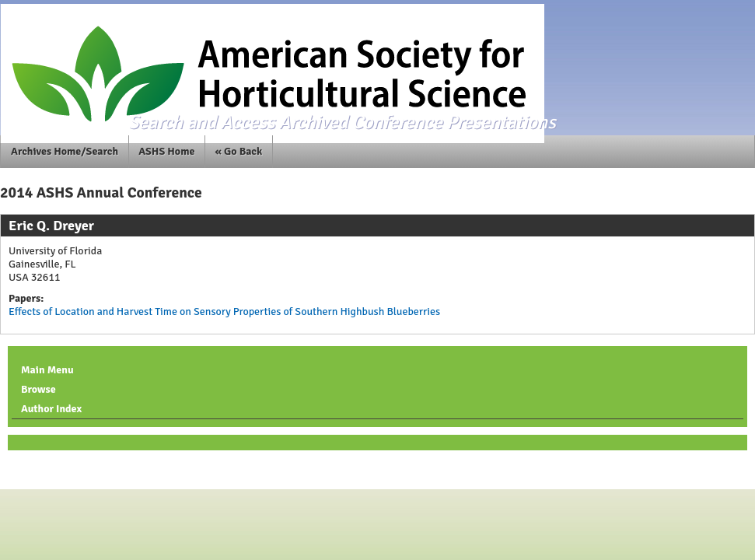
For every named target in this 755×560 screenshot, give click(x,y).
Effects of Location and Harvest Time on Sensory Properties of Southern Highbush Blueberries (224, 311)
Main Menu (47, 370)
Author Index (51, 409)
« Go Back (239, 151)
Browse (38, 389)
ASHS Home (166, 151)
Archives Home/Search (65, 151)
